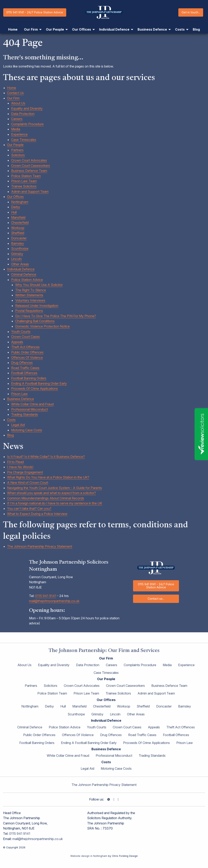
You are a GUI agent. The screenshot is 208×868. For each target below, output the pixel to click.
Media (16, 129)
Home (12, 88)
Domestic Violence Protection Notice (42, 326)
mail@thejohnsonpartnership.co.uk (54, 601)
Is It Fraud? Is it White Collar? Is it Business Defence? (46, 457)
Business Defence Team (29, 171)
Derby (16, 207)
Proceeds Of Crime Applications (35, 389)
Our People (15, 145)
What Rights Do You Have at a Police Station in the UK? (48, 477)
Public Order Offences (27, 352)
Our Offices (15, 197)
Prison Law (19, 394)
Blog (10, 435)
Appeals (17, 342)
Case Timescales (24, 140)
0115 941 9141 (46, 596)
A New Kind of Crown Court (28, 483)
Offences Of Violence (27, 357)
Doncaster (19, 238)
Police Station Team (26, 176)
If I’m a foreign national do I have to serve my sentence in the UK (55, 503)
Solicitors (18, 155)
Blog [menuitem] (196, 29)
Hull (14, 212)
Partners (17, 150)
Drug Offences (22, 363)
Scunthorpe (20, 248)
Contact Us (15, 93)
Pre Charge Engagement (25, 472)
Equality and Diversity (27, 108)
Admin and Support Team (30, 192)
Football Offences (24, 373)
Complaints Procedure (27, 124)
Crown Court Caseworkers (31, 166)
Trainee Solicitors (24, 186)
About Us (18, 103)
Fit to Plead (15, 462)
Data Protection (23, 114)
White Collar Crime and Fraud (32, 404)
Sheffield (18, 233)
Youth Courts (21, 332)
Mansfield (18, 217)
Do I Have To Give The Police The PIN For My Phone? (56, 316)
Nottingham (20, 202)
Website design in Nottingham (89, 856)
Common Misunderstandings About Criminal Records (46, 498)
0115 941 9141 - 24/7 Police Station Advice (35, 12)
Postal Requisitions (29, 311)
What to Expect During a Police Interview (37, 514)
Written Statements (29, 295)
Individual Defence (21, 269)
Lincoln (16, 259)
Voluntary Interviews (30, 300)
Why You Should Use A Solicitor (39, 285)
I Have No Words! (20, 467)
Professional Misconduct (29, 409)
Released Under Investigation (37, 306)
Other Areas (20, 264)
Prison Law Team (24, 181)
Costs (11, 420)
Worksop (18, 228)
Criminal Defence (24, 274)
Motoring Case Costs (27, 430)
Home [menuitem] (13, 29)
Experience (19, 134)
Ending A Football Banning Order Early (39, 383)
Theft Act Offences (25, 347)
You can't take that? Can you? (29, 508)
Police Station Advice (27, 280)
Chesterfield (20, 223)
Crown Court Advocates (29, 160)
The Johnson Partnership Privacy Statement (40, 546)
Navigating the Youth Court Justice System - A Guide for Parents (55, 488)
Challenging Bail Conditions (35, 321)
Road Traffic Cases (25, 368)
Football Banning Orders (29, 378)
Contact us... (156, 599)
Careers (17, 119)
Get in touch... (191, 12)
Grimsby (17, 254)
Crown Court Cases (25, 337)
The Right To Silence (31, 290)
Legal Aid (18, 425)
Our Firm (13, 98)
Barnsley (18, 243)
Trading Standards (25, 414)
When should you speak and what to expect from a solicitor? (51, 493)
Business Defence (21, 399)
